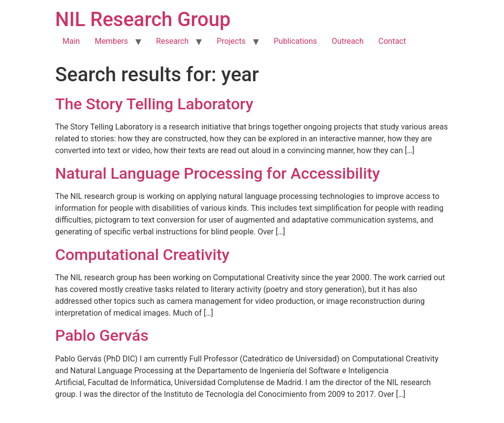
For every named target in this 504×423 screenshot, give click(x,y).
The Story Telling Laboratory (154, 104)
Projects (231, 41)
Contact (392, 41)
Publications (295, 41)
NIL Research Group (143, 19)
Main (71, 41)
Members (111, 41)
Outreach (348, 41)
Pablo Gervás (102, 335)
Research (172, 41)
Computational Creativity (142, 255)
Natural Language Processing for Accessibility (218, 173)
